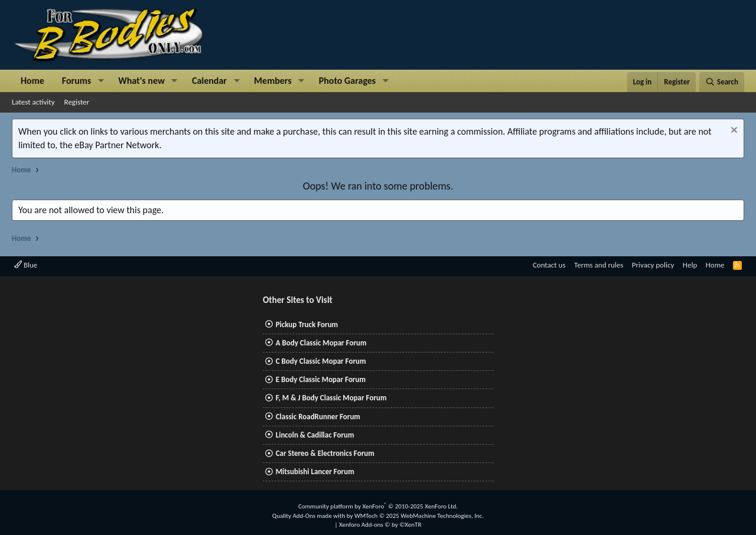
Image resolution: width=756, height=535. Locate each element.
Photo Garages (348, 81)
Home (32, 81)
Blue (26, 265)
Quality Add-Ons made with (309, 516)
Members (273, 81)
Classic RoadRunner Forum (318, 417)
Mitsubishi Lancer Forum (315, 472)
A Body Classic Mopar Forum (321, 343)
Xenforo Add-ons (380, 525)
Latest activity (33, 102)
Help (690, 265)
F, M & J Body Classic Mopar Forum (331, 398)
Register (77, 102)
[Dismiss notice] (733, 131)
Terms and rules (599, 265)
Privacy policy (653, 265)
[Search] (722, 82)
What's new (141, 81)
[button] (101, 81)
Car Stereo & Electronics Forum (325, 453)
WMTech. (419, 516)
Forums (76, 81)
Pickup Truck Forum (307, 324)
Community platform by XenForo (378, 506)
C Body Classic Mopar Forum (321, 361)
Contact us (549, 265)
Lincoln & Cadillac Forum (315, 435)
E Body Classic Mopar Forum (321, 379)
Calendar (209, 81)
